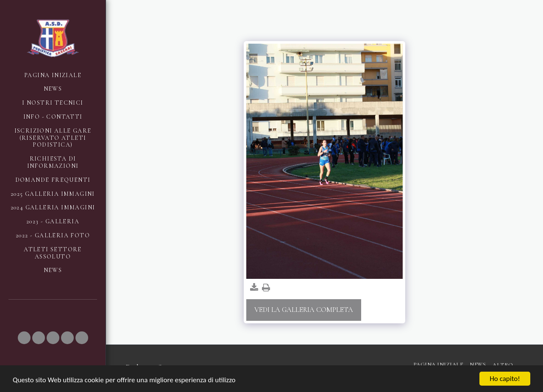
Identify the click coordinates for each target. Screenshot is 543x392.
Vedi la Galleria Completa (304, 310)
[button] (24, 338)
